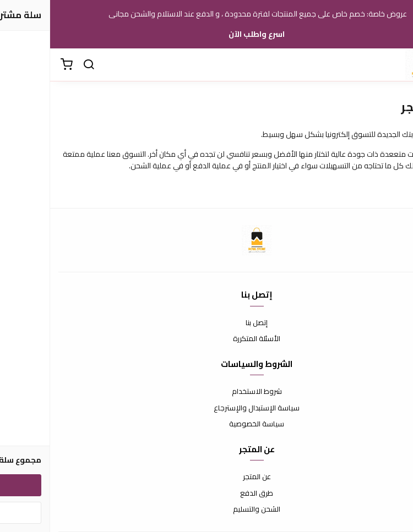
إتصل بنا (206, 323)
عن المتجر (207, 477)
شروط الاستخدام (207, 392)
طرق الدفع (206, 493)
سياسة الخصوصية (206, 424)
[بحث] (39, 65)
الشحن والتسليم (206, 509)
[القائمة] (396, 65)
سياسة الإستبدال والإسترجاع (206, 408)
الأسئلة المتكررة (206, 339)
